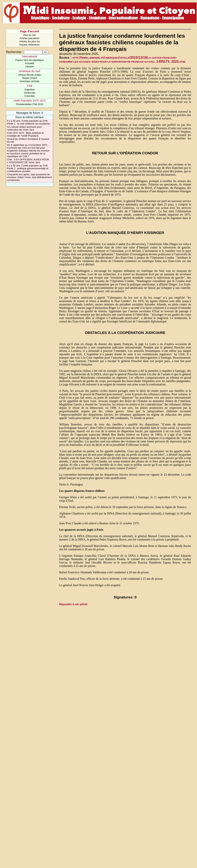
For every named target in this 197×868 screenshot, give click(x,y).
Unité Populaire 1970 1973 (29, 101)
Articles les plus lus (30, 41)
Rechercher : (15, 52)
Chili (30, 86)
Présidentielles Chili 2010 (30, 104)
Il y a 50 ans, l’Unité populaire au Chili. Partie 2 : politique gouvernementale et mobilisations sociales (28, 168)
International (30, 56)
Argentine (30, 90)
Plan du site (30, 35)
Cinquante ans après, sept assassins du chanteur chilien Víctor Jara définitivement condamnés (29, 177)
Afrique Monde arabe (30, 75)
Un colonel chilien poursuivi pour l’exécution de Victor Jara (24, 128)
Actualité (30, 63)
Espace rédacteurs (30, 45)
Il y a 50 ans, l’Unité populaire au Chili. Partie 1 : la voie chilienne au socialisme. (29, 122)
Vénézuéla (29, 93)
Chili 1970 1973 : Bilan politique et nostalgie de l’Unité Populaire (25, 134)
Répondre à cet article (73, 604)
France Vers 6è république (30, 60)
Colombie (30, 96)
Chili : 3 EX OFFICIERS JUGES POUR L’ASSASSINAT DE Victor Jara (28, 161)
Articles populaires (30, 38)
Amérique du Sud (30, 71)
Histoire (30, 67)
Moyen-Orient (30, 78)
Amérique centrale (30, 81)
